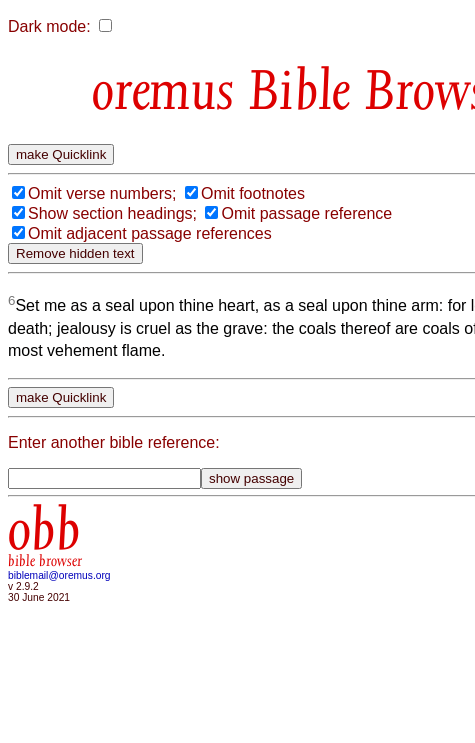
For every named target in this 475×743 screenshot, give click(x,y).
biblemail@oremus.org (59, 575)
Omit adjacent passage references (150, 233)
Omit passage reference (306, 213)
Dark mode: (49, 26)
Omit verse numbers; (102, 193)
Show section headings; (112, 213)
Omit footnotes (253, 193)
